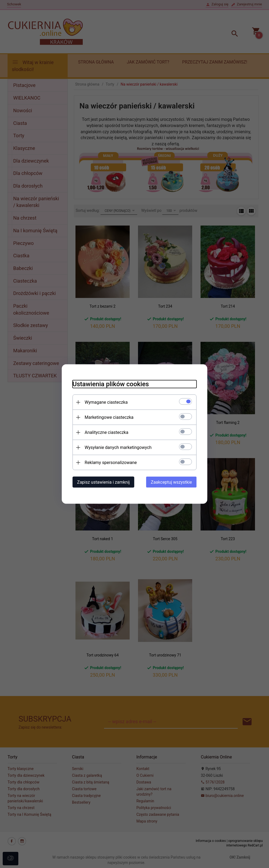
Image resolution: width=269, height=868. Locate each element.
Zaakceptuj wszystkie (171, 482)
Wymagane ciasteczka (106, 402)
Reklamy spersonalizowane (111, 463)
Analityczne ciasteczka (106, 432)
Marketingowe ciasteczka (109, 417)
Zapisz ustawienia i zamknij (103, 482)
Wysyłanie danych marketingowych (118, 447)
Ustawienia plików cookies (111, 384)
